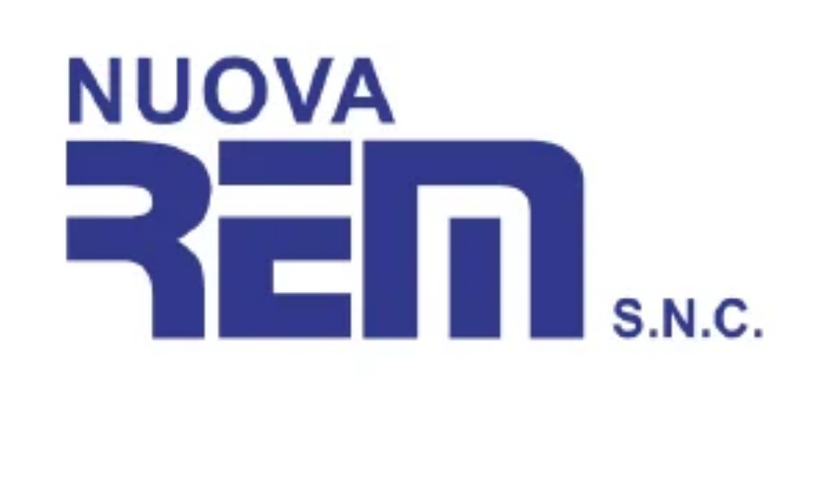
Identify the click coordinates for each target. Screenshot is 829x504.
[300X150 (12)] (415, 411)
